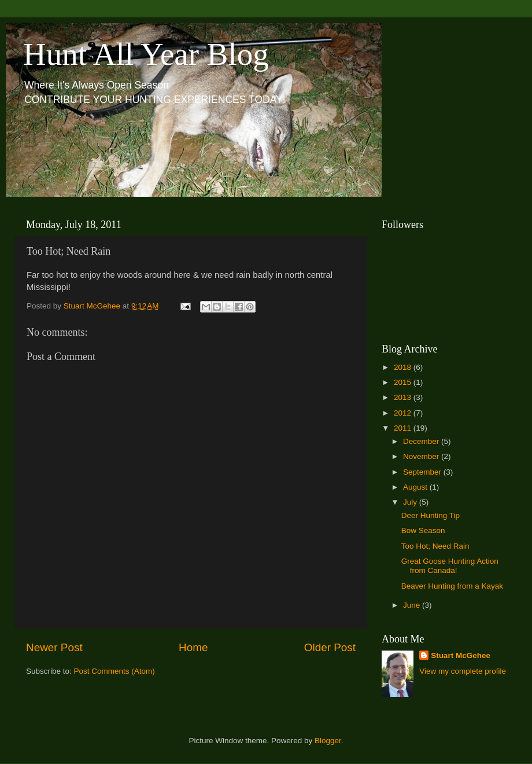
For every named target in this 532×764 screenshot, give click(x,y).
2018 (404, 367)
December (422, 441)
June (413, 605)
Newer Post (54, 647)
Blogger (328, 741)
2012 (404, 413)
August (416, 487)
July (411, 502)
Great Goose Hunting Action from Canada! (450, 566)
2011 (404, 428)
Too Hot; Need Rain (435, 546)
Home (193, 647)
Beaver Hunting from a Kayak (452, 586)
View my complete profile (463, 671)
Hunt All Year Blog (146, 54)
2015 (404, 382)
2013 (404, 397)
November (422, 456)
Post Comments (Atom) (114, 671)
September (423, 472)
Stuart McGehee (461, 655)
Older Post (330, 647)
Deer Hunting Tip (431, 515)
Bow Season (423, 530)
